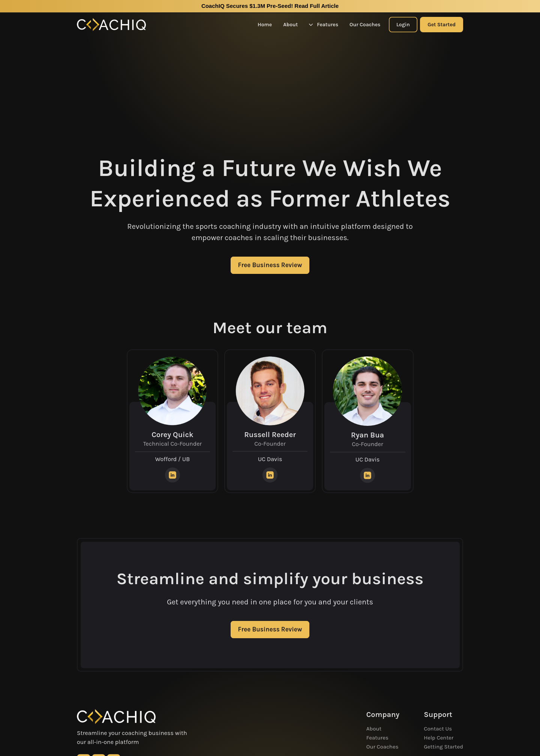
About (290, 25)
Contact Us (438, 729)
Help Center (439, 738)
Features (324, 25)
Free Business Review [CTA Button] (270, 265)
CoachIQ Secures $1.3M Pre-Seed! (270, 6)
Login (403, 25)
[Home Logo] (111, 25)
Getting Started (443, 747)
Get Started (442, 25)
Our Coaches (365, 25)
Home (265, 25)
